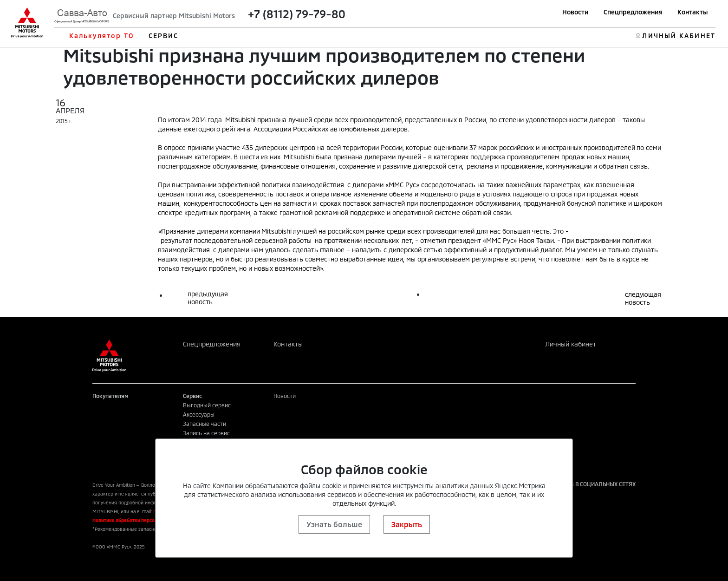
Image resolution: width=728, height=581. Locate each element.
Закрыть (407, 524)
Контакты (693, 12)
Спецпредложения (633, 12)
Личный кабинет (571, 344)
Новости (575, 12)
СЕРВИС (164, 36)
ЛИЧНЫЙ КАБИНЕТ (679, 36)
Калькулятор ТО (101, 36)
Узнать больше (334, 524)
